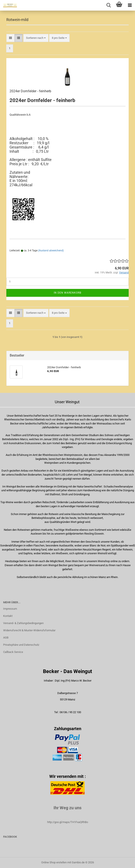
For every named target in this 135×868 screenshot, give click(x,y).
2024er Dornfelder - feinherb (30, 91)
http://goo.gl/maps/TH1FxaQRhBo (68, 822)
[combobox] (36, 38)
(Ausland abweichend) (51, 251)
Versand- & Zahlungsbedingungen (23, 623)
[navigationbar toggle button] (130, 5)
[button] (10, 38)
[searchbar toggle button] (109, 5)
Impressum (10, 609)
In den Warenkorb (67, 293)
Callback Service (13, 652)
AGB (6, 638)
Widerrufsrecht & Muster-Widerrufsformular (29, 630)
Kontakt (8, 616)
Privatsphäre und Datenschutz (21, 645)
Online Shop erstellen (54, 862)
